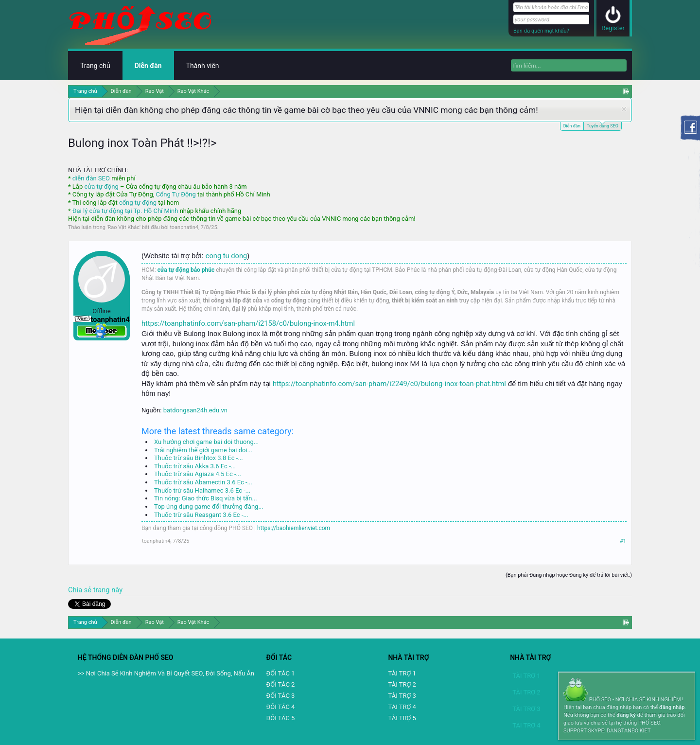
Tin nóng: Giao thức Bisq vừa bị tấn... (206, 498)
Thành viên (203, 66)
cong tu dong (226, 256)
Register (613, 28)
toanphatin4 (184, 227)
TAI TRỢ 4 (402, 707)
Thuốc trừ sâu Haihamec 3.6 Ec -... (202, 490)
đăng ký (626, 715)
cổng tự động (138, 203)
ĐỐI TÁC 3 (281, 696)
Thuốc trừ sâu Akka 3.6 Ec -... (195, 466)
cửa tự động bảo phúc (186, 270)
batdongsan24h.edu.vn (195, 410)
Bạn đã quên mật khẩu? (541, 31)
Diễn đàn (572, 126)
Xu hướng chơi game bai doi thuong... (206, 442)
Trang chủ (95, 66)
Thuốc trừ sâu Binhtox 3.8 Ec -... (199, 458)
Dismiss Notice (624, 109)
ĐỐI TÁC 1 (281, 673)
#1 (623, 541)
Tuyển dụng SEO (603, 125)
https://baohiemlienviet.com (294, 528)
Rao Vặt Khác (124, 227)
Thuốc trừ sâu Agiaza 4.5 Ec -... (198, 474)
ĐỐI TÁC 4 (281, 707)
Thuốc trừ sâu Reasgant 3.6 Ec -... (201, 515)
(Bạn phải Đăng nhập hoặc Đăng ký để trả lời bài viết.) (569, 575)
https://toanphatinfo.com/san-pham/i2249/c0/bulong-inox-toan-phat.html (389, 384)
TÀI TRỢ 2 (402, 684)
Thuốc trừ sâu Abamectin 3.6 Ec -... (203, 482)
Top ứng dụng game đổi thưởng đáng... (209, 506)
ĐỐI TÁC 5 (281, 718)
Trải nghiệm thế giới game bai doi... (203, 450)
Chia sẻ (81, 590)
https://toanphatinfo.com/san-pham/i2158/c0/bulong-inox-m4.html (248, 323)
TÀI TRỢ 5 (402, 718)
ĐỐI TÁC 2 (281, 684)
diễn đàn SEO (91, 178)
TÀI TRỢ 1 (402, 673)
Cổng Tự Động (175, 194)
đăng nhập (672, 707)
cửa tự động (101, 186)
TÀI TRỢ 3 (402, 696)
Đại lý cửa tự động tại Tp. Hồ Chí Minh (125, 211)
